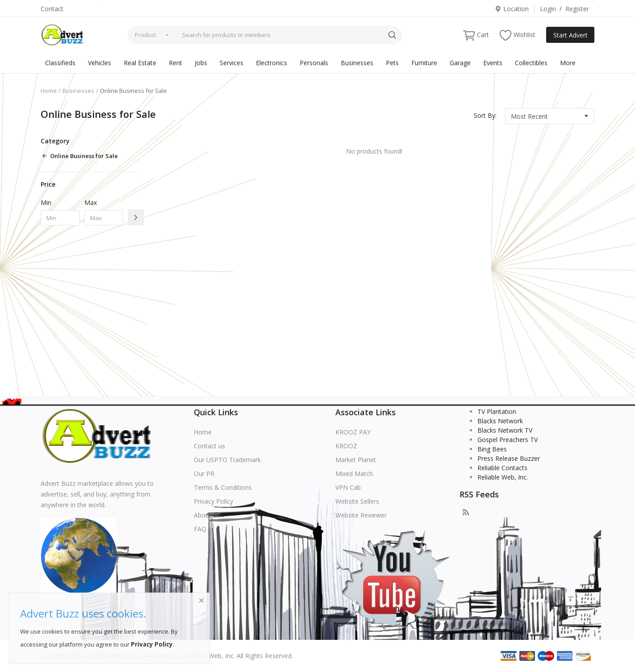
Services (232, 63)
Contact (52, 9)
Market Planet (356, 460)
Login (548, 9)
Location (512, 9)
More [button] (568, 63)
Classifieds (60, 63)
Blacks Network (500, 421)
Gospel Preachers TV (508, 440)
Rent (175, 63)
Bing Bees (492, 449)
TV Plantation (497, 411)
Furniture (424, 63)
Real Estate (140, 63)
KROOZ (346, 446)
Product (145, 35)
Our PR (204, 474)
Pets (392, 63)
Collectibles (531, 63)
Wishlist (518, 35)
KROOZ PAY (353, 432)
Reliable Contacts (502, 468)
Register (577, 9)
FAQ (200, 529)
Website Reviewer (361, 515)
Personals (314, 63)
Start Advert (570, 35)
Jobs (201, 63)
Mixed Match (354, 474)
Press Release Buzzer (509, 458)
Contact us (209, 446)
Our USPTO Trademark (227, 460)
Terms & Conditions (223, 487)
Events (493, 63)
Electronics (272, 63)
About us (207, 515)
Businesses (357, 63)
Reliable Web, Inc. (503, 477)
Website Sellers (357, 501)
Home (49, 91)
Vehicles (100, 63)
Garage (460, 63)
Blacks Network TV (505, 430)
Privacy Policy (213, 501)
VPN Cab (348, 487)
